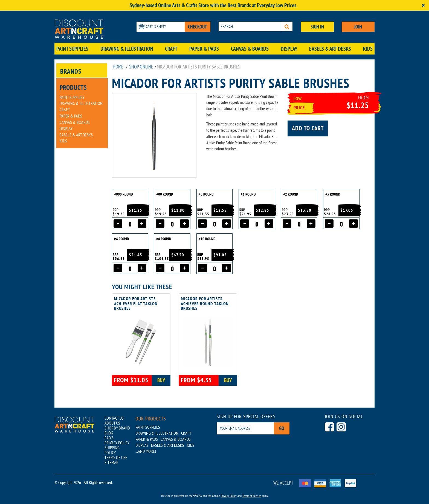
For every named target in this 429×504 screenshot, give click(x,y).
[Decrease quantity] (118, 224)
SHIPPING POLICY (112, 450)
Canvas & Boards (250, 49)
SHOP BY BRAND (117, 428)
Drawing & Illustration (127, 49)
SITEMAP (111, 462)
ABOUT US (112, 423)
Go (282, 428)
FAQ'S (109, 438)
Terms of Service (252, 496)
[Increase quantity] (142, 224)
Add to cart (308, 128)
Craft (171, 49)
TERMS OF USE (116, 457)
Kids (368, 49)
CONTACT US (114, 418)
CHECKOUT (198, 27)
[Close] (423, 5)
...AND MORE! (146, 451)
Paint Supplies (72, 49)
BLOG (109, 433)
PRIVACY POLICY (117, 443)
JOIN (358, 27)
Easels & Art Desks (330, 49)
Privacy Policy (229, 496)
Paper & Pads (204, 49)
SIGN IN (317, 27)
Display (289, 49)
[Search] (287, 26)
